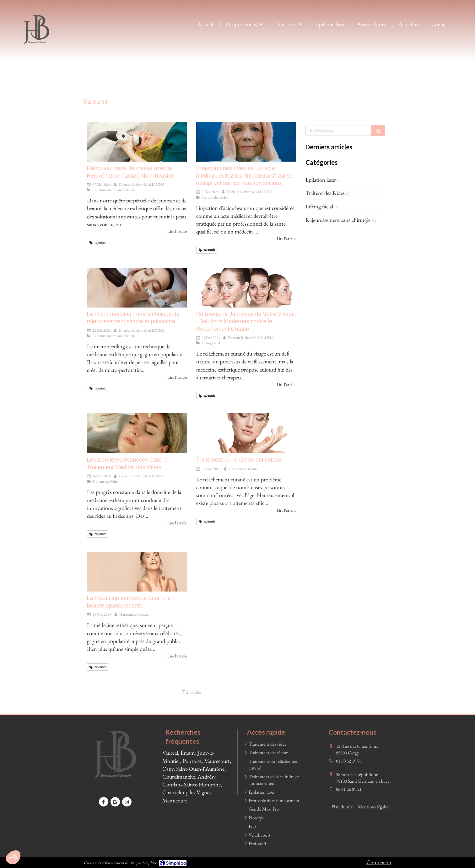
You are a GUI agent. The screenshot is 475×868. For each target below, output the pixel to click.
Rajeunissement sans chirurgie (338, 220)
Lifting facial (319, 206)
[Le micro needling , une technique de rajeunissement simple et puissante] (137, 288)
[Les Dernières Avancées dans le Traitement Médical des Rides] (137, 433)
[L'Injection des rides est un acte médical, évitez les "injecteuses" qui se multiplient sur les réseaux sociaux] (246, 142)
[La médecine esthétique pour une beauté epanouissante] (137, 572)
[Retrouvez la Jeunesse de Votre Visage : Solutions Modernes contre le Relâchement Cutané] (246, 288)
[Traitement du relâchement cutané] (246, 433)
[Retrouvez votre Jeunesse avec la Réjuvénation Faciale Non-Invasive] (137, 142)
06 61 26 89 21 (349, 789)
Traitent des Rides (325, 193)
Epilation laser (321, 180)
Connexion (379, 862)
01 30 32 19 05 (349, 761)
